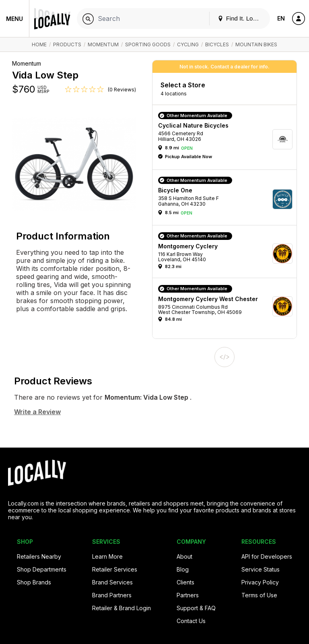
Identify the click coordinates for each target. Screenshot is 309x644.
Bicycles (217, 44)
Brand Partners (112, 595)
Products (67, 44)
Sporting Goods (148, 44)
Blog (183, 569)
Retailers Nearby (39, 556)
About (184, 556)
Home (39, 44)
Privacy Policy (260, 582)
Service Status (261, 569)
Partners (188, 595)
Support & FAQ (196, 608)
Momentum (103, 44)
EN (281, 18)
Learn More (107, 556)
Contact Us (191, 621)
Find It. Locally (241, 18)
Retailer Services (115, 569)
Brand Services (112, 582)
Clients (185, 582)
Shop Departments (42, 569)
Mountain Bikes (256, 44)
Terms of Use (259, 595)
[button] (227, 139)
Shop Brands (34, 582)
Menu (14, 19)
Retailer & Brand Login (122, 608)
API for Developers (267, 556)
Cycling (188, 44)
